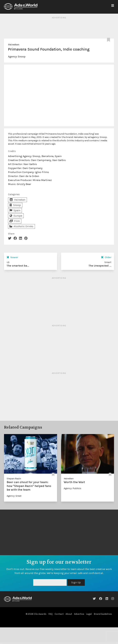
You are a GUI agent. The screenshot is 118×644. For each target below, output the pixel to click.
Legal (89, 614)
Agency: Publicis (73, 488)
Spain (15, 210)
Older (106, 257)
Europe (16, 216)
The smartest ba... (18, 266)
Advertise (79, 614)
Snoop (22, 56)
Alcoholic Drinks (21, 226)
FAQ (50, 614)
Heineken (14, 45)
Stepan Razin (14, 479)
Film (15, 221)
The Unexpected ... (100, 266)
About (69, 614)
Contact (59, 614)
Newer (12, 257)
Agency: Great (14, 496)
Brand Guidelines (103, 614)
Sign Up (76, 582)
